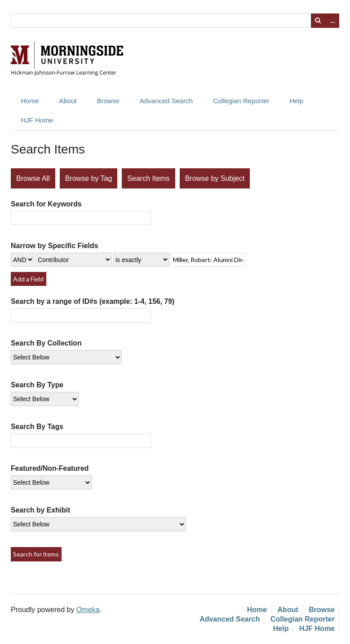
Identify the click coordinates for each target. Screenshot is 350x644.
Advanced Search (166, 101)
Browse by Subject (215, 178)
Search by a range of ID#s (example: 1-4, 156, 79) (93, 301)
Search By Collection (46, 343)
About (68, 101)
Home (30, 101)
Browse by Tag (89, 178)
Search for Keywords (46, 204)
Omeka (88, 610)
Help (296, 101)
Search (318, 21)
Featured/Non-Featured (50, 468)
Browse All (33, 178)
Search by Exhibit (40, 510)
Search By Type (37, 385)
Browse (108, 101)
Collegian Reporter (241, 101)
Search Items (148, 178)
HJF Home (37, 120)
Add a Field (28, 279)
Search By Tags (37, 427)
